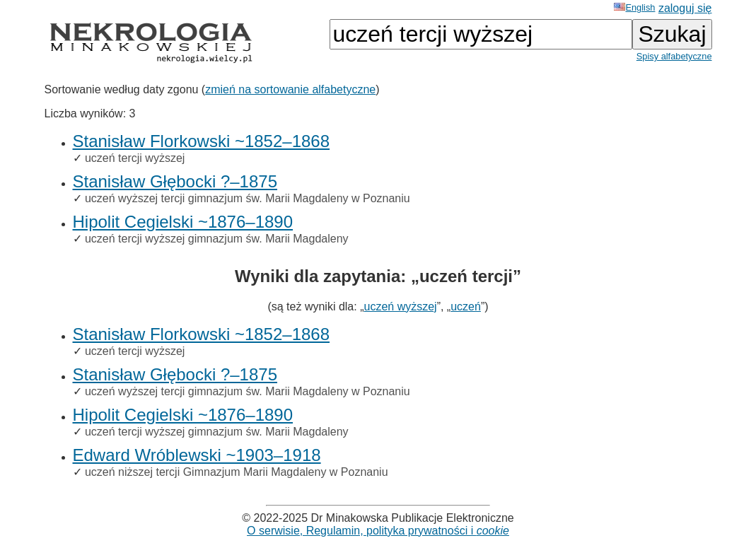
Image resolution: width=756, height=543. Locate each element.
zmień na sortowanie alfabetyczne (290, 89)
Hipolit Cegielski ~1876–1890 (183, 222)
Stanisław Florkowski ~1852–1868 (202, 141)
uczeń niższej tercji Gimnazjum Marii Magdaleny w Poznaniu (237, 472)
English (634, 7)
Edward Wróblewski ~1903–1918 (197, 455)
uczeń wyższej (400, 306)
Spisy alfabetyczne (674, 56)
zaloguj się (685, 8)
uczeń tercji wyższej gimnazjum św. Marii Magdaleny (217, 239)
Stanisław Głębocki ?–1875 (175, 181)
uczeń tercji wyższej (135, 158)
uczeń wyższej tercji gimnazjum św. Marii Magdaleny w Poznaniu (248, 198)
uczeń (466, 306)
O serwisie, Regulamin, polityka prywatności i (378, 531)
